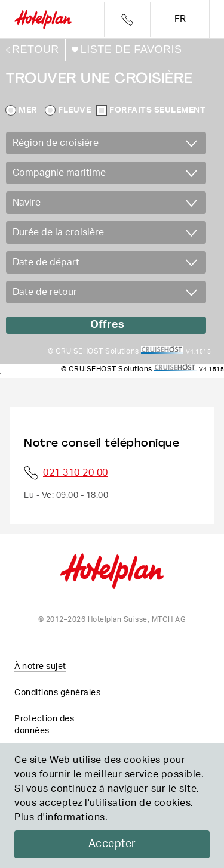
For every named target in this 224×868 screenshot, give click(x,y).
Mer (28, 110)
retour (36, 49)
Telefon (127, 20)
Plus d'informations (60, 817)
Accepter (112, 844)
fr (180, 19)
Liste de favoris (131, 49)
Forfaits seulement (157, 110)
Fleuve (74, 110)
